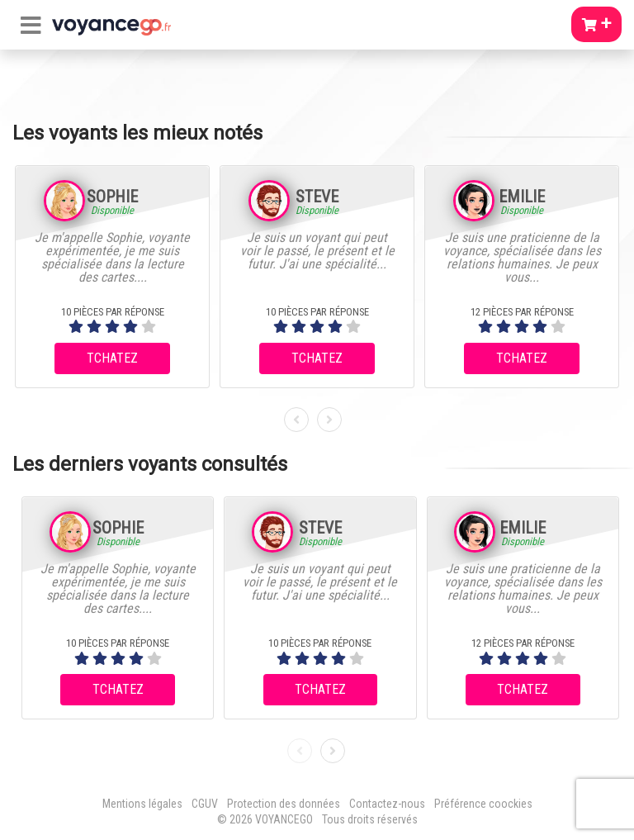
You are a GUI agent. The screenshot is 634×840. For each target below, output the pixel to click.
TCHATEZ (112, 358)
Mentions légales (142, 804)
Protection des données (284, 804)
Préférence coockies (483, 804)
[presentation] (296, 420)
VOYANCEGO (284, 819)
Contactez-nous (387, 804)
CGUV (205, 804)
